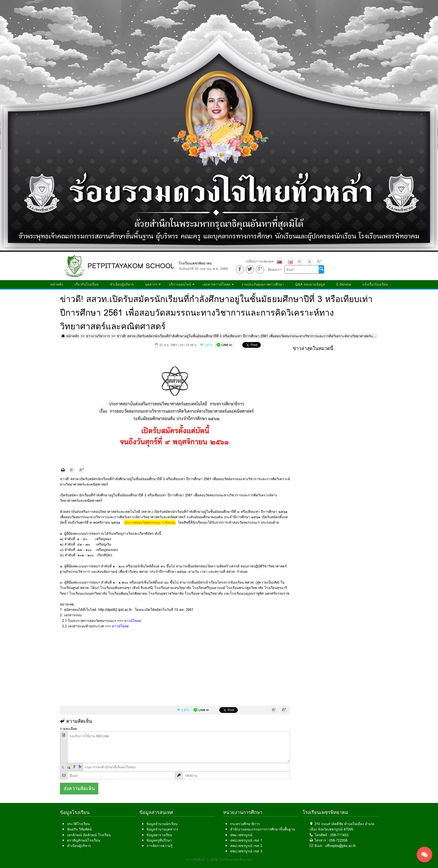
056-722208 (338, 840)
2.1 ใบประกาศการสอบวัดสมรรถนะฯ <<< (101, 621)
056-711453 (339, 835)
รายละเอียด (68, 729)
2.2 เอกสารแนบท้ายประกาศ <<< (94, 626)
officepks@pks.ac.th (341, 846)
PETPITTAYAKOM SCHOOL (131, 266)
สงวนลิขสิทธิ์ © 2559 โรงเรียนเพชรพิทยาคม (219, 859)
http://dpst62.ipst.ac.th (116, 610)
